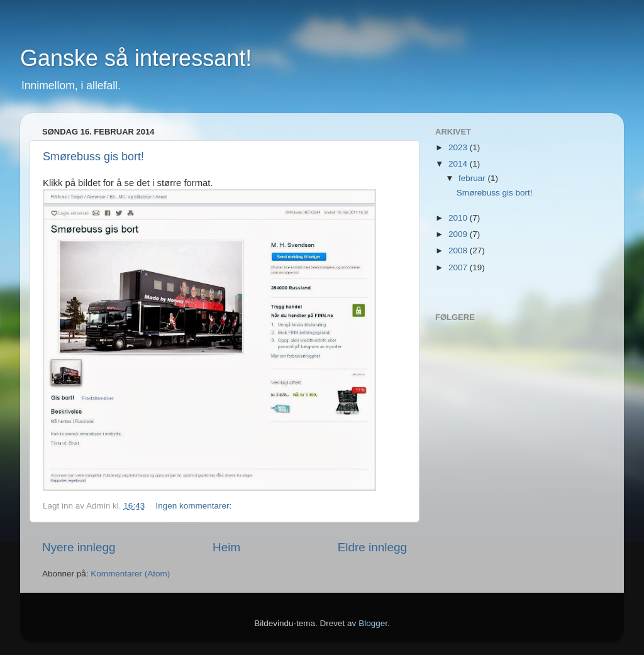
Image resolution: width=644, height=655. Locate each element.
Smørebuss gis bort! (93, 157)
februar (473, 178)
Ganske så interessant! (136, 58)
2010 (459, 218)
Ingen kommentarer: (193, 506)
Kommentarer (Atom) (130, 574)
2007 (459, 267)
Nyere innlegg (79, 547)
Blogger (373, 623)
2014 (459, 164)
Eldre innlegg (372, 547)
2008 (459, 250)
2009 (459, 234)
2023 (459, 147)
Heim (226, 547)
